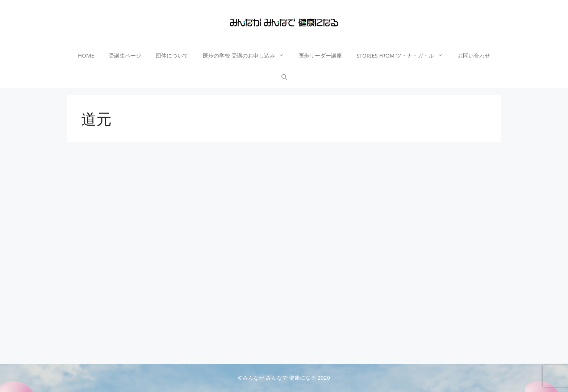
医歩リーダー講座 (320, 55)
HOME (86, 55)
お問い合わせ (474, 55)
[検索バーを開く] (284, 77)
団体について (172, 55)
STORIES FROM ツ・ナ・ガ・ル (403, 55)
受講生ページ (125, 55)
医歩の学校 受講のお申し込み (247, 55)
